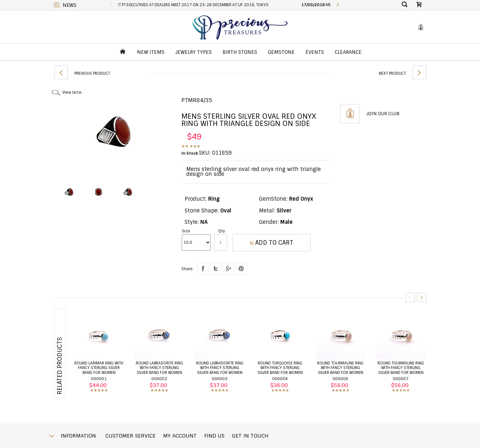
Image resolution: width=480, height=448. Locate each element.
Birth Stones (240, 52)
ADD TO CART (271, 243)
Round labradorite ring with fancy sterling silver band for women (159, 368)
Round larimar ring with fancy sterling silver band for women (99, 368)
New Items (151, 52)
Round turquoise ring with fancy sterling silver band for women (280, 368)
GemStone (281, 52)
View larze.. (73, 92)
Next (337, 5)
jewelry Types (194, 52)
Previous (111, 5)
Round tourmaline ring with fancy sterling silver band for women (340, 368)
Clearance (348, 52)
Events (315, 52)
